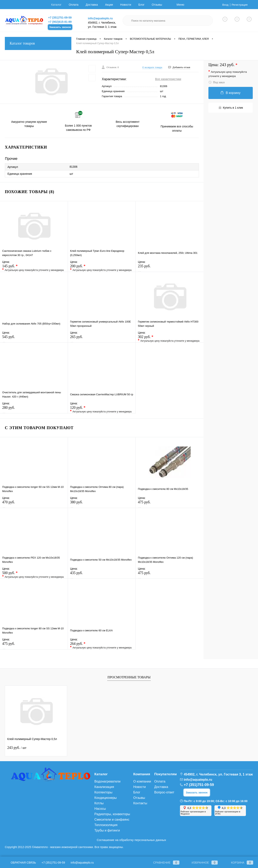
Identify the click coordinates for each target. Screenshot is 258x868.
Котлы (99, 803)
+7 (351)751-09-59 (60, 18)
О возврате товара (152, 67)
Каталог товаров (38, 43)
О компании (142, 781)
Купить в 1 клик (231, 108)
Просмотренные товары (129, 677)
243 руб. (17, 748)
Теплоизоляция (106, 825)
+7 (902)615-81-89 (60, 22)
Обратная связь (20, 863)
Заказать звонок (60, 27)
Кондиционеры (105, 798)
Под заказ (216, 82)
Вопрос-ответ (164, 792)
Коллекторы (103, 792)
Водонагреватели (107, 781)
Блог (141, 5)
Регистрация (239, 5)
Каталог (56, 5)
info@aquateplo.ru (100, 18)
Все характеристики (168, 79)
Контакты (140, 803)
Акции (109, 5)
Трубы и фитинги (107, 830)
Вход (225, 5)
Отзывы (157, 5)
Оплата (74, 5)
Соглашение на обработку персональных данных (131, 840)
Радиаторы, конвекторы (112, 814)
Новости (126, 5)
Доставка (92, 5)
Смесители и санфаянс (112, 820)
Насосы (100, 809)
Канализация (104, 787)
